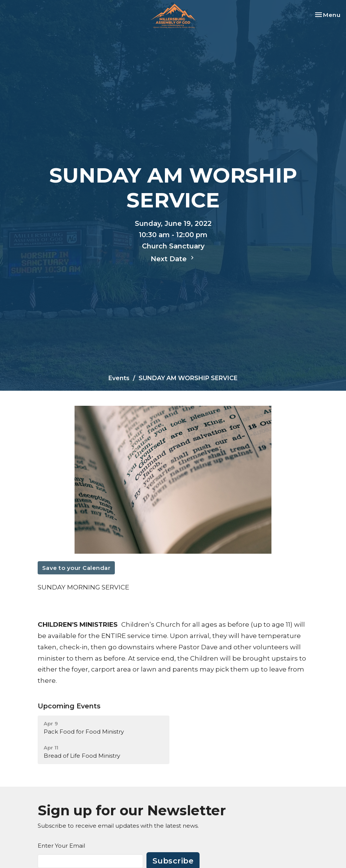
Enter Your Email (61, 846)
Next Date (173, 259)
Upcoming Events (69, 706)
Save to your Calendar (76, 568)
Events (119, 378)
